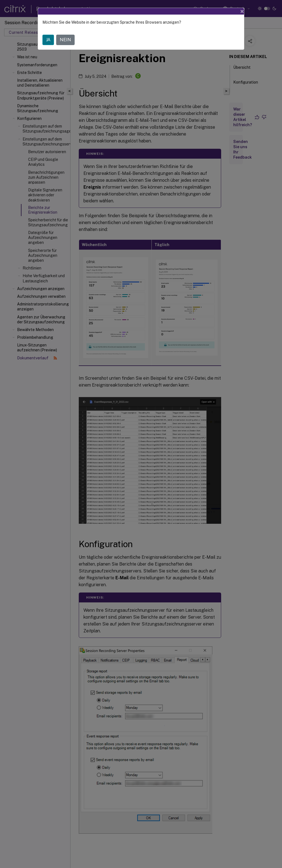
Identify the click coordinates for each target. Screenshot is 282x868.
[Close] (242, 11)
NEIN (65, 40)
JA (48, 40)
